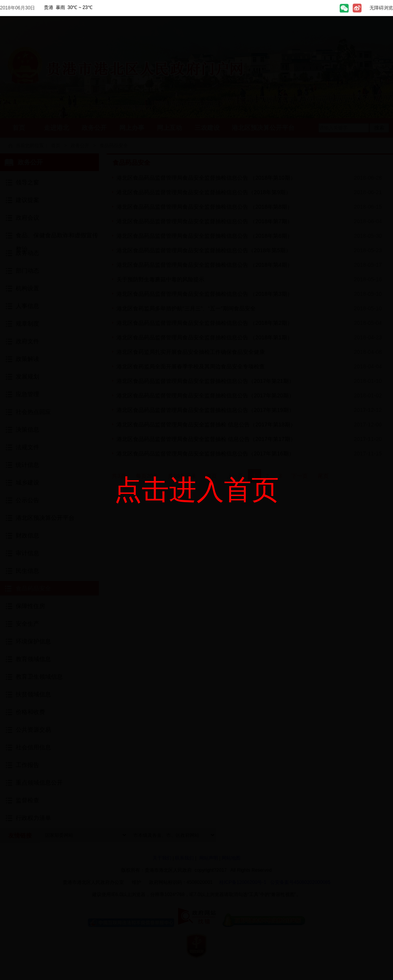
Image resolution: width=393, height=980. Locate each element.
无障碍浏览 (381, 8)
